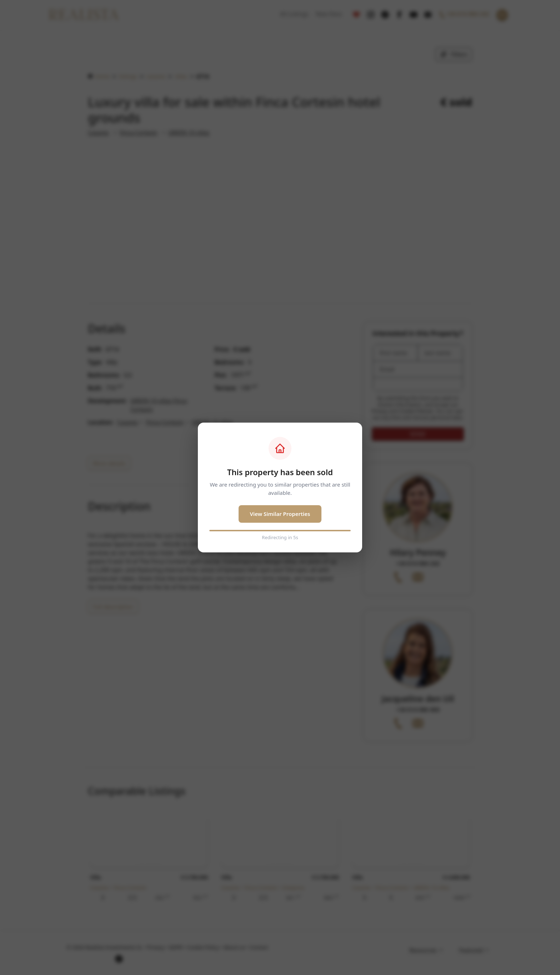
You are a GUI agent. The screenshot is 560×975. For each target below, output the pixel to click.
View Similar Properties (280, 514)
